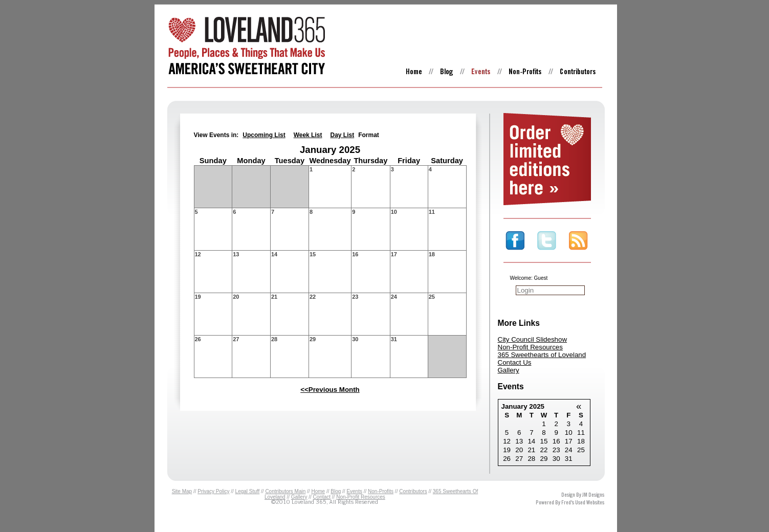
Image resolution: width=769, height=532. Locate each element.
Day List (342, 135)
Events (354, 491)
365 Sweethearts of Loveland (542, 355)
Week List (308, 135)
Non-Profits (381, 491)
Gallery (509, 370)
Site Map (182, 491)
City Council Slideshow (533, 339)
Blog (336, 491)
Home (318, 491)
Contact (322, 497)
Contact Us (515, 362)
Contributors (413, 491)
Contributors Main (285, 491)
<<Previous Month (330, 390)
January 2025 (523, 406)
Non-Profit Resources (530, 347)
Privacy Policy (213, 491)
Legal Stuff (248, 491)
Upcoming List (264, 135)
